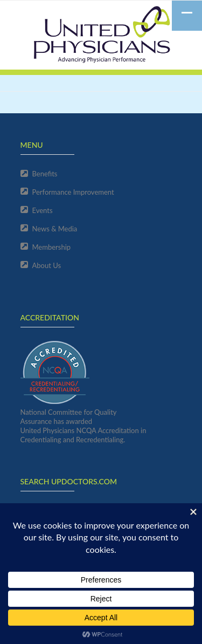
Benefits (45, 174)
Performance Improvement (73, 192)
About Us (47, 265)
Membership (52, 247)
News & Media (55, 229)
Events (43, 210)
